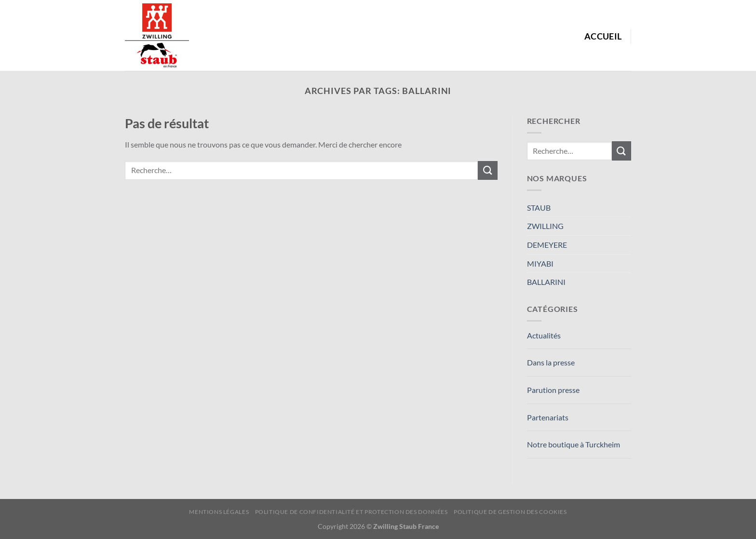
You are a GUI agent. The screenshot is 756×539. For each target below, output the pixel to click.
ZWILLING (545, 226)
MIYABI (540, 263)
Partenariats (548, 417)
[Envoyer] (487, 170)
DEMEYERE (547, 245)
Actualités (544, 335)
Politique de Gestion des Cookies (510, 512)
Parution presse (553, 390)
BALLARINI (546, 282)
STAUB (539, 208)
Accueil (603, 36)
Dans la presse (551, 362)
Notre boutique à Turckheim (574, 444)
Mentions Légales (219, 512)
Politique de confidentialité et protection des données (351, 512)
